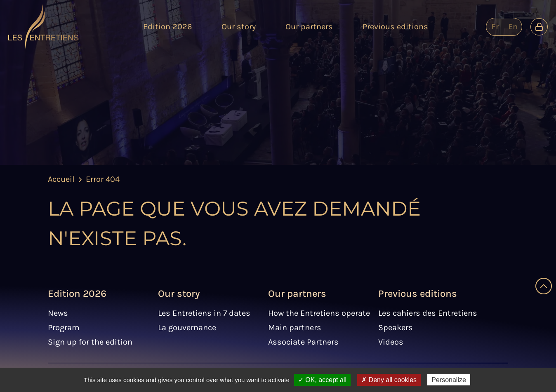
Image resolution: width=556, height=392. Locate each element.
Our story (179, 293)
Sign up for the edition (90, 342)
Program (64, 327)
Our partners (297, 293)
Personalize (449, 380)
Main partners (295, 327)
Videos (391, 342)
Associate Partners (303, 342)
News (58, 313)
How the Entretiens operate (319, 313)
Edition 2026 (77, 293)
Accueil (61, 179)
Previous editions (418, 293)
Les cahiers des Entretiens (428, 313)
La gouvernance (187, 327)
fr (495, 27)
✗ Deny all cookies (389, 380)
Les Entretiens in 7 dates (204, 313)
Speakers (396, 327)
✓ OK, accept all (322, 380)
